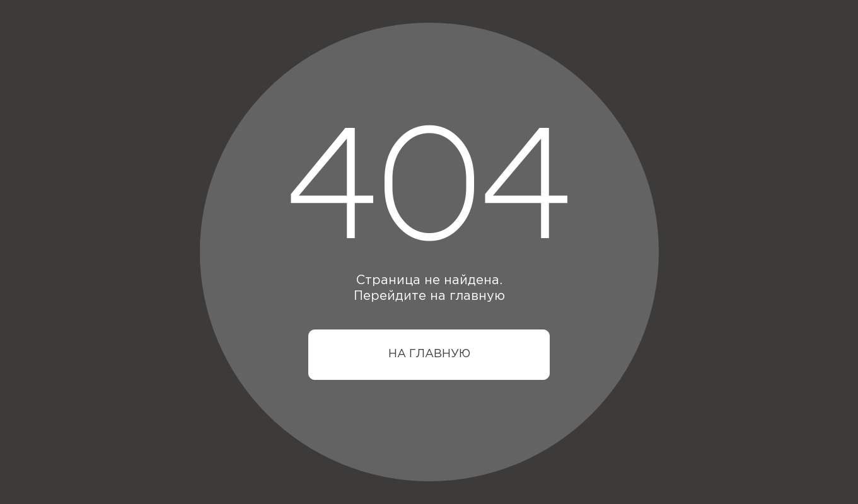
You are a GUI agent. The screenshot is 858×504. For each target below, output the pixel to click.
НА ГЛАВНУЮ (429, 354)
